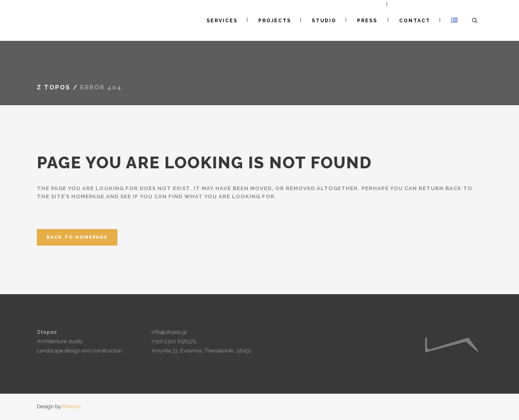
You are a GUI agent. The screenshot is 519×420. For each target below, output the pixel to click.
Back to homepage (77, 237)
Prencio (71, 406)
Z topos (54, 87)
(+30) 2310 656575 (174, 341)
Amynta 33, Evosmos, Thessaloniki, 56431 (201, 351)
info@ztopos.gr (169, 332)
